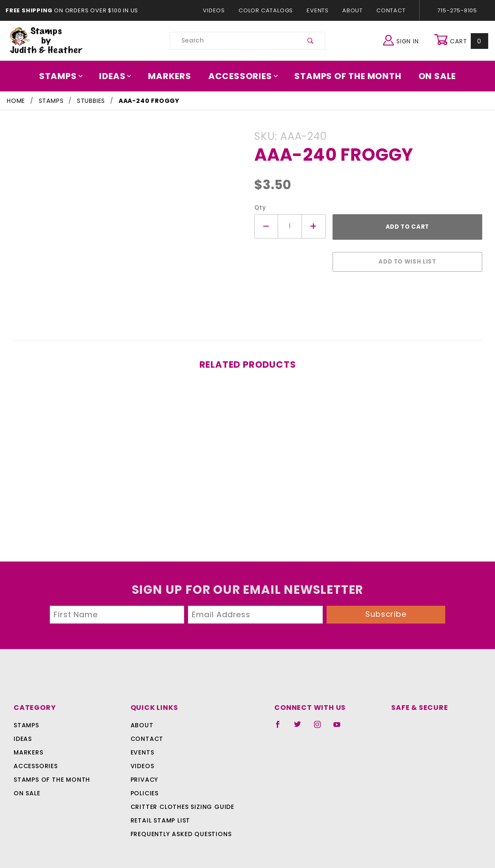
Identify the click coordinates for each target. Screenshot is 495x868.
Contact (389, 10)
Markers (173, 76)
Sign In (403, 40)
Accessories (244, 76)
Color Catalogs (267, 10)
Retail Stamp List (161, 801)
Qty (259, 208)
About (352, 10)
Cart (462, 41)
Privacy (144, 760)
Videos (218, 10)
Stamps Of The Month (344, 76)
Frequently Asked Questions (180, 814)
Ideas (120, 76)
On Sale (431, 76)
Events (318, 10)
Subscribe (386, 595)
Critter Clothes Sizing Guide (180, 787)
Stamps (67, 76)
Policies (145, 774)
